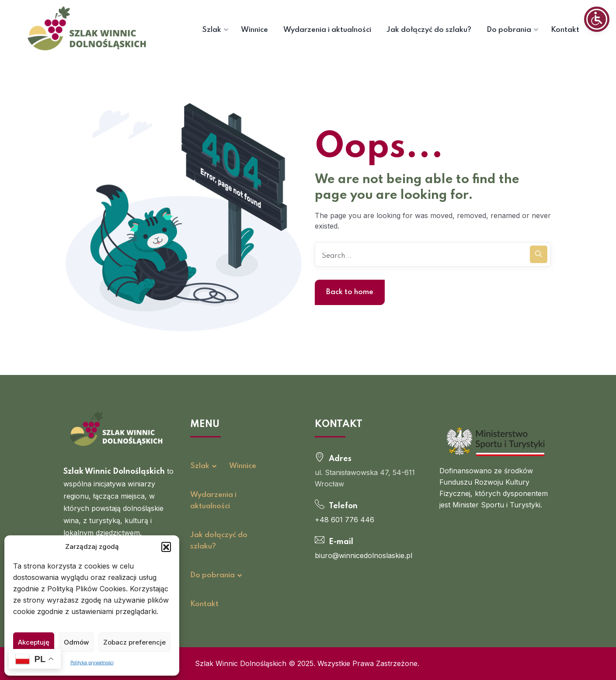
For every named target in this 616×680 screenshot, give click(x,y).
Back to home (350, 292)
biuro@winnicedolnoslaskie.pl (364, 555)
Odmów (76, 642)
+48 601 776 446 (345, 520)
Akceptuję (34, 642)
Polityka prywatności (92, 663)
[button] (166, 547)
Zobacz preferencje (134, 642)
